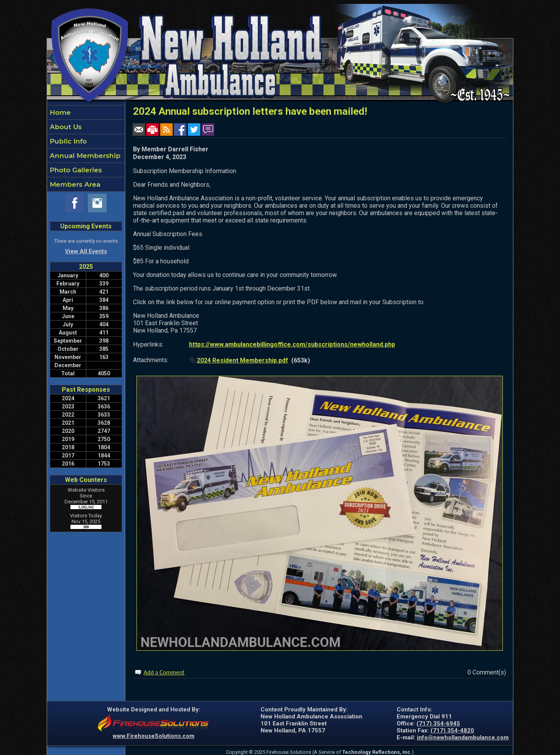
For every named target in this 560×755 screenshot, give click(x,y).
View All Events (86, 251)
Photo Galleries (75, 170)
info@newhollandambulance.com (463, 737)
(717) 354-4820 (452, 730)
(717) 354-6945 (438, 723)
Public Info (67, 141)
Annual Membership (84, 156)
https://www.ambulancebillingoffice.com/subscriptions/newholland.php (292, 344)
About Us (65, 127)
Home (59, 112)
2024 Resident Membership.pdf (242, 360)
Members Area (74, 184)
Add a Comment (164, 672)
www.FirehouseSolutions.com (154, 736)
